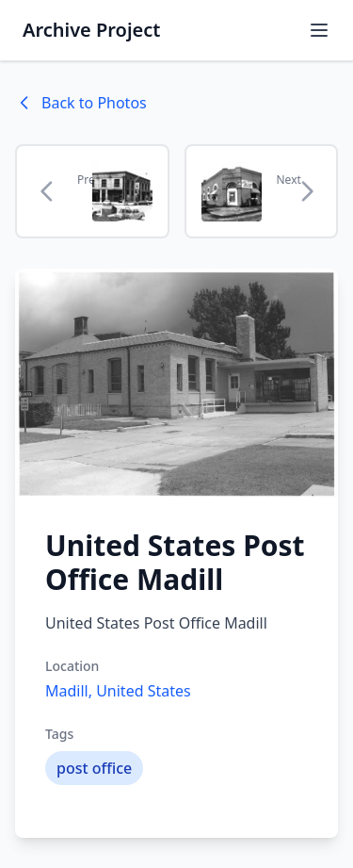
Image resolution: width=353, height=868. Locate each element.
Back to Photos (81, 103)
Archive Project (91, 30)
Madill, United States (118, 691)
